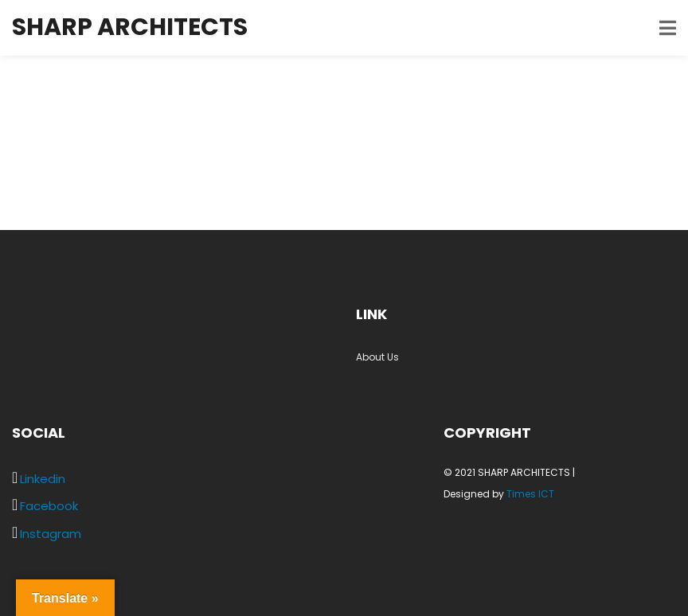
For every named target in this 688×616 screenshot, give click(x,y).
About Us (377, 357)
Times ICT (530, 494)
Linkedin (43, 479)
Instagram (51, 534)
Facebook (49, 506)
